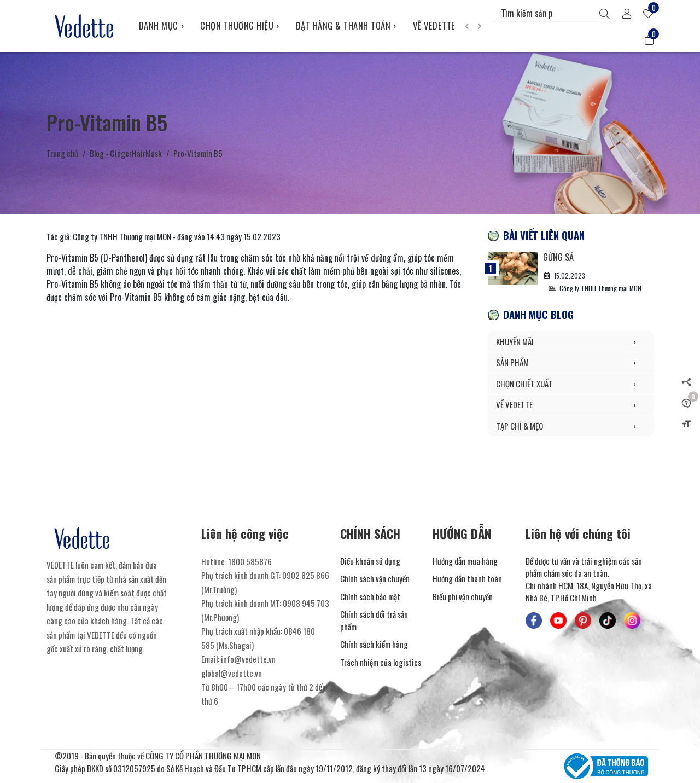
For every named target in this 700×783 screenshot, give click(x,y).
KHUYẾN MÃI (571, 342)
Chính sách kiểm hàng (374, 644)
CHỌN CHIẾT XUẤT (571, 384)
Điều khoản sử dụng (370, 561)
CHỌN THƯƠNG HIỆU (240, 25)
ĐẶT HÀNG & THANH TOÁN (346, 25)
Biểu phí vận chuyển (463, 596)
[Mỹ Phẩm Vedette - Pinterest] (583, 620)
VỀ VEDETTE (437, 25)
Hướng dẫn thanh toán (467, 578)
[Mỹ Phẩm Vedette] (84, 26)
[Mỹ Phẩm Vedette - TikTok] (608, 620)
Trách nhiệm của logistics (381, 662)
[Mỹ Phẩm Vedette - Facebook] (534, 620)
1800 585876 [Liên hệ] (250, 561)
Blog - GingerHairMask (126, 153)
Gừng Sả (558, 257)
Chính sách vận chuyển (375, 578)
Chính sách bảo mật (370, 596)
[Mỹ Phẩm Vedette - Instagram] (632, 620)
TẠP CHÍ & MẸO (571, 426)
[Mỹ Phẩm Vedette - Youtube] (558, 620)
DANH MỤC (162, 25)
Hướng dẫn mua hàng (465, 561)
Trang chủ (62, 153)
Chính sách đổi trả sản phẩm (374, 620)
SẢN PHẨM (571, 362)
